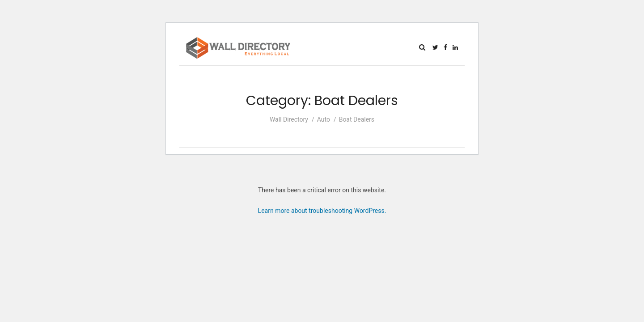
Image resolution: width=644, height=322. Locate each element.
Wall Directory (289, 119)
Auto (324, 119)
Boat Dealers (357, 119)
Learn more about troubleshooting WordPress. (322, 211)
